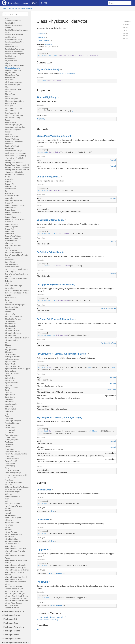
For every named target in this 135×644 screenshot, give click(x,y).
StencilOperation (11, 404)
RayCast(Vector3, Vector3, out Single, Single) (59, 417)
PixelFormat (10, 80)
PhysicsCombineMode (13, 70)
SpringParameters (12, 388)
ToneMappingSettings (13, 473)
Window (8, 584)
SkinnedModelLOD (12, 340)
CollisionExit (43, 520)
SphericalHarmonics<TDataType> (17, 369)
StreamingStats (11, 409)
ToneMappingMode (12, 470)
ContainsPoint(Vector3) (48, 177)
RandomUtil (10, 184)
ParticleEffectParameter (14, 35)
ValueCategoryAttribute (14, 506)
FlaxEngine (13, 8)
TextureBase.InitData (13, 452)
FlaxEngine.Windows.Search (16, 643)
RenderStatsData (12, 224)
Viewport (8, 530)
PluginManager (11, 103)
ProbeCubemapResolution (15, 127)
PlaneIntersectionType (13, 89)
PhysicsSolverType (12, 75)
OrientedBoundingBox (13, 21)
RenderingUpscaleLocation (15, 219)
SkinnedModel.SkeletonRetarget (17, 338)
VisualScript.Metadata (13, 541)
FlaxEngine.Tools (11, 635)
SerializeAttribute (11, 307)
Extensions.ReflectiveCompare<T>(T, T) (51, 617)
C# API (34, 3)
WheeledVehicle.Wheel (14, 579)
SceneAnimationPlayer (14, 253)
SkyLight (8, 347)
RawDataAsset (11, 189)
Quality (8, 177)
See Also (125, 38)
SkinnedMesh (10, 328)
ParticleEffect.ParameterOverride (14, 27)
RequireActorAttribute (13, 236)
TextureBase (10, 449)
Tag (7, 414)
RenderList (9, 222)
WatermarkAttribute (12, 544)
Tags (7, 416)
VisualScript (10, 537)
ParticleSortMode (12, 47)
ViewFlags (9, 525)
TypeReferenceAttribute (14, 482)
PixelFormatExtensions (14, 82)
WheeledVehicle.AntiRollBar (15, 549)
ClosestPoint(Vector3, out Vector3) (54, 136)
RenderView (10, 234)
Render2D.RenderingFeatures (16, 205)
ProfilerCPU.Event (12, 137)
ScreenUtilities (10, 298)
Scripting (8, 302)
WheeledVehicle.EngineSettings (17, 570)
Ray (7, 191)
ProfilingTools (10, 160)
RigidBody (9, 243)
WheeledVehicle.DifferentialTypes (15, 557)
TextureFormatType (12, 461)
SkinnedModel (10, 335)
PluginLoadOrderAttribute (15, 101)
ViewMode (9, 527)
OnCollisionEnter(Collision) (50, 220)
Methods (125, 27)
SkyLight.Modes (11, 350)
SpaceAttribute (11, 362)
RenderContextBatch (13, 212)
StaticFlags (9, 399)
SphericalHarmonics (13, 366)
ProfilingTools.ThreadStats (15, 174)
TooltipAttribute (11, 478)
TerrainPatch (10, 433)
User (7, 499)
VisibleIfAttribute (11, 532)
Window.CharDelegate (13, 586)
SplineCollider (10, 378)
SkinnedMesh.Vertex (13, 331)
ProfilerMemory (11, 148)
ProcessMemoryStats (13, 130)
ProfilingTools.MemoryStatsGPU (17, 165)
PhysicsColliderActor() (48, 69)
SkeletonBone (10, 321)
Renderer (9, 215)
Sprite (7, 390)
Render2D (9, 203)
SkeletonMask (10, 324)
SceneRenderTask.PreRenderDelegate (16, 280)
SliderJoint (9, 352)
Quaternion (9, 179)
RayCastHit (9, 193)
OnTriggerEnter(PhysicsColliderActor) (56, 284)
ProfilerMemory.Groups (14, 151)
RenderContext (11, 210)
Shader (8, 312)
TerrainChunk (10, 430)
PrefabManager (11, 122)
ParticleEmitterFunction (14, 40)
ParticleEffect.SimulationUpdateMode (17, 31)
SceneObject (10, 262)
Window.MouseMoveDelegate (16, 598)
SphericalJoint (10, 371)
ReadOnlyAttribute (12, 196)
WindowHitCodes (12, 605)
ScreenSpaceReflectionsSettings (17, 291)
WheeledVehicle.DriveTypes (15, 568)
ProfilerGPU (10, 144)
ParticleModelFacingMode (15, 42)
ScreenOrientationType (14, 286)
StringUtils (9, 411)
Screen (8, 283)
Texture (8, 447)
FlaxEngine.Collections (14, 611)
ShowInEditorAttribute (13, 319)
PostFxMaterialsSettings (14, 108)
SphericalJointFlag (12, 373)
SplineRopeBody (11, 383)
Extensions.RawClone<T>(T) (47, 620)
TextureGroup (10, 463)
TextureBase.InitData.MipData (16, 454)
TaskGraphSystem (12, 423)
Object (8, 18)
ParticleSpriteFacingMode (15, 49)
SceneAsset (10, 260)
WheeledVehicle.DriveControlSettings (16, 562)
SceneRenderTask (12, 267)
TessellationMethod (12, 435)
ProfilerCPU (10, 134)
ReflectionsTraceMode (13, 201)
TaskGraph (9, 418)
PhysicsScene (10, 73)
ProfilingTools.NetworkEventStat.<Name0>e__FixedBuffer (17, 171)
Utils (7, 501)
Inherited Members (44, 40)
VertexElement (11, 515)
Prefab (8, 120)
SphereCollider (11, 364)
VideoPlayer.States (12, 523)
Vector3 (8, 511)
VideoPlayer (10, 520)
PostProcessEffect (12, 113)
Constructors (127, 22)
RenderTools (10, 231)
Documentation (14, 3)
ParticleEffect (10, 23)
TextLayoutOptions (12, 440)
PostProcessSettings (13, 118)
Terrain (8, 425)
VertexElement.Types (13, 518)
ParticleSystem (11, 56)
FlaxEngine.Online (12, 631)
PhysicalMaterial (11, 61)
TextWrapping (10, 466)
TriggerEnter (43, 550)
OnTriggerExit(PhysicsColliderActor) (55, 319)
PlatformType (10, 94)
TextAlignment (10, 437)
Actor (39, 629)
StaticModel (10, 402)
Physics (8, 63)
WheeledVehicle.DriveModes (16, 565)
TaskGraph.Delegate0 (13, 421)
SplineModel (10, 380)
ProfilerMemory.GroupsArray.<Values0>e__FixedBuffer (16, 157)
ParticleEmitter (11, 37)
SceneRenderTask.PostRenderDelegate (17, 275)
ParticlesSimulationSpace (15, 54)
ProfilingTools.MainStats (14, 163)
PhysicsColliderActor (27, 8)
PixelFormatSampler (13, 85)
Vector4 (8, 513)
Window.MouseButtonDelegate (16, 596)
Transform (9, 480)
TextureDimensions (12, 459)
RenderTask (10, 229)
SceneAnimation (11, 250)
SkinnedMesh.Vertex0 (13, 333)
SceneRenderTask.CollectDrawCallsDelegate (17, 270)
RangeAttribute (11, 186)
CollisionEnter (44, 490)
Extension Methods (126, 35)
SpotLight (9, 385)
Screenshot (9, 288)
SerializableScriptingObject (15, 305)
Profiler (8, 132)
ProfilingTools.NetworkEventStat (17, 167)
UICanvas (9, 485)
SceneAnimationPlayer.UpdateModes (16, 256)
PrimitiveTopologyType (13, 125)
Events (125, 30)
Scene (8, 248)
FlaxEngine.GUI (10, 619)
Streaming (9, 407)
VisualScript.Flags (12, 539)
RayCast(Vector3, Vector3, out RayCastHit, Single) (62, 354)
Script (7, 300)
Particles (8, 44)
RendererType (10, 217)
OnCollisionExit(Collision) (50, 252)
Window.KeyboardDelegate (15, 594)
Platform (8, 92)
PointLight (9, 106)
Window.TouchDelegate (14, 603)
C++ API (44, 3)
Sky (7, 343)
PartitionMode (10, 58)
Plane (7, 87)
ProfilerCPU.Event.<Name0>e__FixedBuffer (14, 140)
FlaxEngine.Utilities (12, 639)
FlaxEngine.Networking (14, 627)
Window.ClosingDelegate (14, 589)
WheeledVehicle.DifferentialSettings (15, 552)
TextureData (10, 456)
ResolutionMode (11, 241)
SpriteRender (10, 397)
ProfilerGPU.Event (12, 146)
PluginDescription (12, 99)
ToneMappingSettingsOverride (16, 475)
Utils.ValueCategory (12, 504)
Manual (26, 3)
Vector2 (8, 508)
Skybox (8, 345)
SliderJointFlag (11, 354)
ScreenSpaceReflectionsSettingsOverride (17, 294)
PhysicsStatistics (11, 77)
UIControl (9, 494)
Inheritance (41, 34)
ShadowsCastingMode (13, 317)
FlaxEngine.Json (11, 623)
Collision (113, 241)
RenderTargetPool (12, 227)
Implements (41, 37)
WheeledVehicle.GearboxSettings (15, 573)
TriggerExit (42, 582)
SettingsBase (10, 309)
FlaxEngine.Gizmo (12, 615)
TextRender (9, 444)
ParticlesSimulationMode (14, 51)
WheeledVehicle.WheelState (16, 582)
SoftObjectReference (13, 357)
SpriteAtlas (9, 392)
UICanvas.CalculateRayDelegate (17, 487)
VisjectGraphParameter (14, 534)
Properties (126, 25)
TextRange (9, 442)
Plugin (7, 96)
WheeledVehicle (11, 546)
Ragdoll (8, 182)
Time (7, 468)
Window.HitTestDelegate (14, 591)
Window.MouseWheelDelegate (16, 601)
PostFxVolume (11, 111)
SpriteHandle (10, 395)
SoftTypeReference (12, 359)
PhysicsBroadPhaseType (14, 66)
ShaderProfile (10, 314)
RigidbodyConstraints (13, 246)
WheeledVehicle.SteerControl (16, 577)
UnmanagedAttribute (13, 496)
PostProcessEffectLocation (15, 115)
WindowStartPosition (13, 608)
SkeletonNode (10, 326)
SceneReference (11, 264)
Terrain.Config (10, 428)
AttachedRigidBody (46, 97)
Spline (7, 376)
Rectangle (9, 198)
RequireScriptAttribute (13, 238)
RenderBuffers (11, 208)
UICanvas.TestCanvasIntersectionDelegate (13, 491)
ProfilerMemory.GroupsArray (16, 153)
